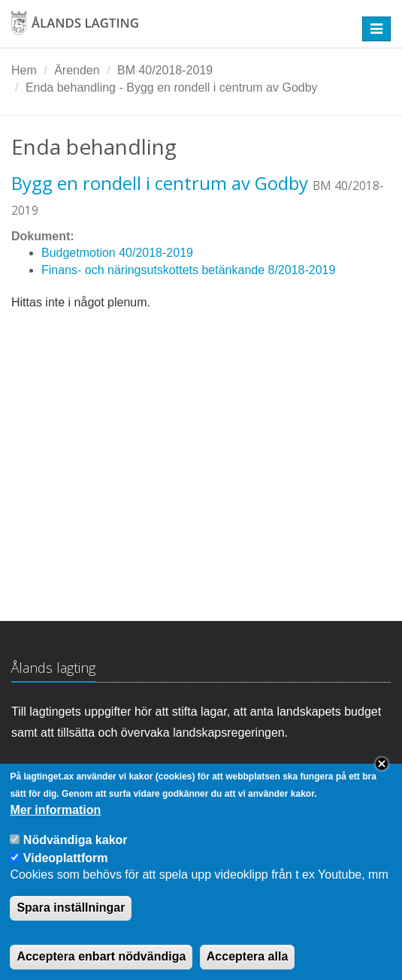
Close (382, 778)
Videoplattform (66, 871)
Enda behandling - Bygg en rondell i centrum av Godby (172, 87)
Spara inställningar (71, 922)
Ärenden (77, 70)
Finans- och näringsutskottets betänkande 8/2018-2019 (188, 270)
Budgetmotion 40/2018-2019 (117, 253)
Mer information (55, 823)
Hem (24, 70)
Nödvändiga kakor (76, 853)
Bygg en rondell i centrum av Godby (160, 183)
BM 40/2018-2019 (165, 70)
